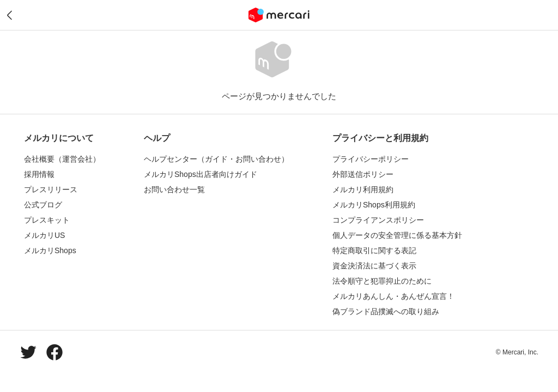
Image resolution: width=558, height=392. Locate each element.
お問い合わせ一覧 (174, 189)
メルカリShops (50, 250)
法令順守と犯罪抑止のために (382, 281)
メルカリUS (44, 235)
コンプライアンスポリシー (378, 220)
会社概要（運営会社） (62, 159)
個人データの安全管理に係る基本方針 (397, 235)
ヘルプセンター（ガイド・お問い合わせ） (216, 159)
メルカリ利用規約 (363, 189)
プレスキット (47, 220)
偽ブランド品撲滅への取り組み (386, 311)
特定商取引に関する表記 (374, 250)
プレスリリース (51, 189)
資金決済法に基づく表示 (374, 266)
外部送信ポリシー (363, 174)
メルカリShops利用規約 (374, 205)
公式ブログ (43, 205)
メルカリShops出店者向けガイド (201, 174)
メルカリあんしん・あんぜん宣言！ (393, 296)
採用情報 (39, 174)
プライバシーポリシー (371, 159)
